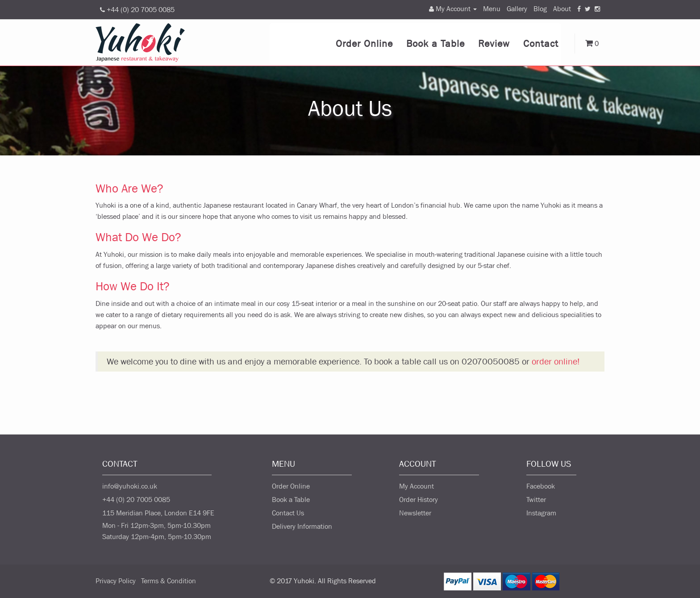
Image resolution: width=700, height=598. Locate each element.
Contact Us (288, 513)
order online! (556, 362)
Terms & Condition (169, 581)
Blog (540, 9)
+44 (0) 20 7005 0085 (136, 500)
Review (494, 44)
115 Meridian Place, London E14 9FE (158, 513)
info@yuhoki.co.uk (130, 486)
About (562, 9)
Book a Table (435, 44)
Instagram (541, 513)
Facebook (541, 486)
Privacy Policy (116, 581)
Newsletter (415, 513)
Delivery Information (302, 526)
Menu (492, 9)
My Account (417, 486)
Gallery (517, 9)
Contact (541, 44)
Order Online (364, 44)
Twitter (536, 500)
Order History (419, 500)
